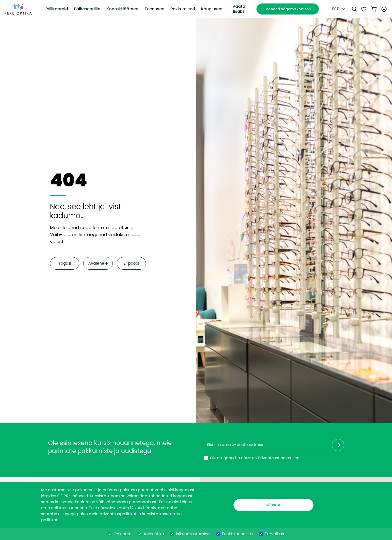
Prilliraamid (57, 9)
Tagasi (65, 263)
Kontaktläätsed (122, 9)
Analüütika (154, 534)
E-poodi (131, 263)
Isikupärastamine (193, 534)
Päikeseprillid (87, 9)
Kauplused (212, 9)
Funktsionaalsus (237, 534)
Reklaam (123, 534)
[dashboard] (18, 9)
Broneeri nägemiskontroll (288, 9)
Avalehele (98, 263)
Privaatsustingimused (279, 458)
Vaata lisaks (239, 9)
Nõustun (273, 505)
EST (339, 9)
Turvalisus (274, 534)
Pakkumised (183, 9)
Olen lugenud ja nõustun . (255, 458)
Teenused (154, 9)
